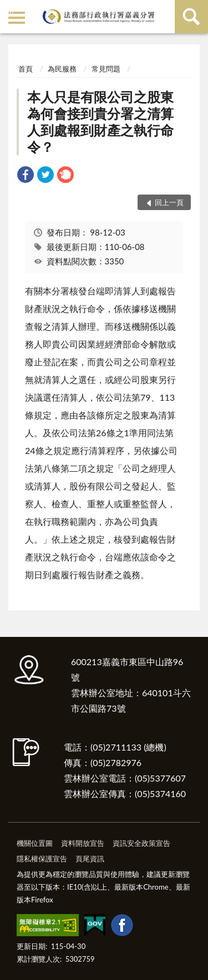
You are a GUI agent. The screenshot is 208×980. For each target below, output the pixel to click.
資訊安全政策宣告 (141, 843)
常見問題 (106, 69)
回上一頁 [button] (169, 202)
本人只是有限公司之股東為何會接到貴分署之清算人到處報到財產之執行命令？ (100, 122)
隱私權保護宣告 (42, 859)
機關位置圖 (35, 843)
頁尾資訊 (90, 859)
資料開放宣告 (83, 843)
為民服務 (62, 69)
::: (11, 10)
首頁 (26, 69)
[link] (26, 176)
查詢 (191, 17)
